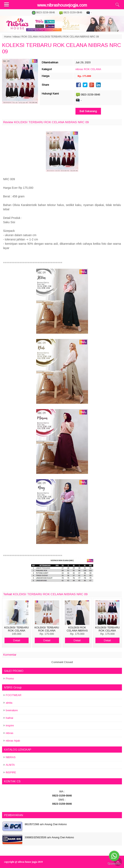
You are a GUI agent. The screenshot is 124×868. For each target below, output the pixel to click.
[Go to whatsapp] (114, 856)
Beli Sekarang (88, 111)
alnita (9, 703)
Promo (10, 679)
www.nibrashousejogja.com (62, 5)
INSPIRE (11, 772)
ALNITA (10, 765)
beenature (12, 710)
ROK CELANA (30, 37)
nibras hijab (13, 741)
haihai (9, 718)
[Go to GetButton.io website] (114, 864)
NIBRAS (11, 757)
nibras (16, 37)
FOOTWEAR (14, 695)
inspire (10, 725)
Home (8, 37)
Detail (17, 640)
